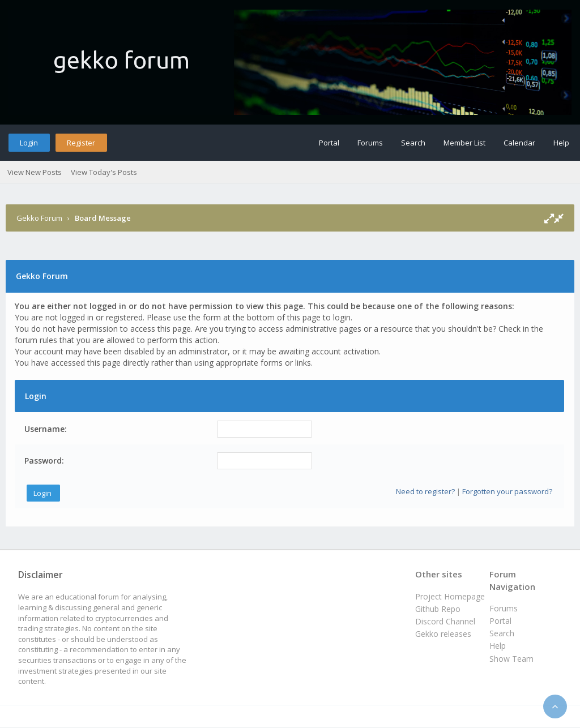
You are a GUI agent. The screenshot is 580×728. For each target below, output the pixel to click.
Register (81, 143)
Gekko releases (443, 634)
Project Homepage (450, 596)
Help (561, 143)
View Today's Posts (104, 172)
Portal (329, 143)
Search (413, 143)
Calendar (519, 143)
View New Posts (35, 172)
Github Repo (438, 609)
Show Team (511, 659)
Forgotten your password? (507, 491)
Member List (464, 143)
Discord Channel (445, 621)
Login (29, 143)
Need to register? (425, 491)
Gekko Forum (39, 218)
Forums (370, 143)
